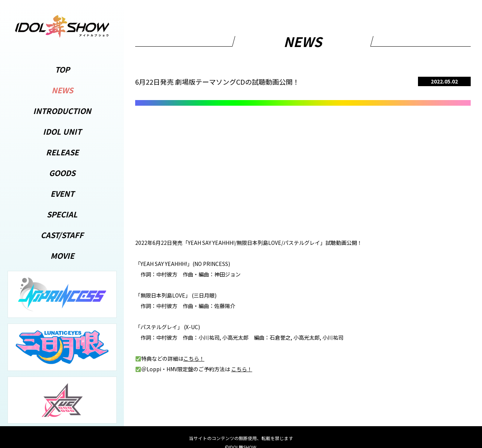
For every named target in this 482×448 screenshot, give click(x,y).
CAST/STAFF (62, 235)
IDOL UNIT (62, 131)
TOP (62, 69)
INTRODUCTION (62, 111)
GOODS (62, 173)
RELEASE (62, 152)
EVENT (62, 194)
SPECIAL (62, 214)
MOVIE (62, 256)
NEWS (62, 90)
